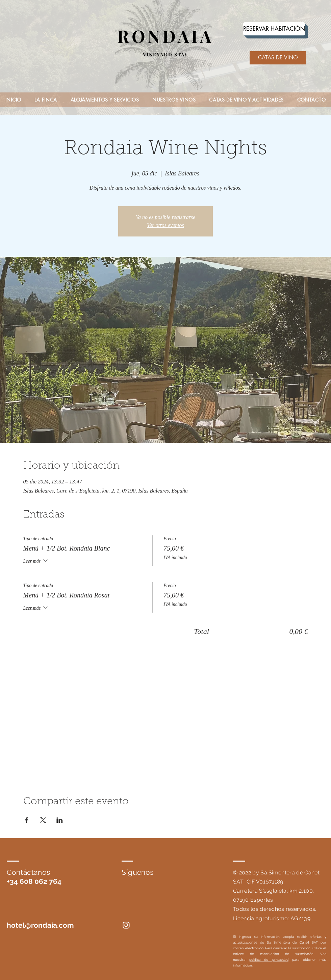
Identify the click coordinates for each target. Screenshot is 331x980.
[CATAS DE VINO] (278, 58)
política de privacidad (269, 960)
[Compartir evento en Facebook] (27, 820)
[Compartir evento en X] (43, 820)
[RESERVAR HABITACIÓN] (274, 29)
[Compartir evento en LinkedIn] (60, 820)
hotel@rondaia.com (40, 925)
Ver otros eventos (165, 225)
